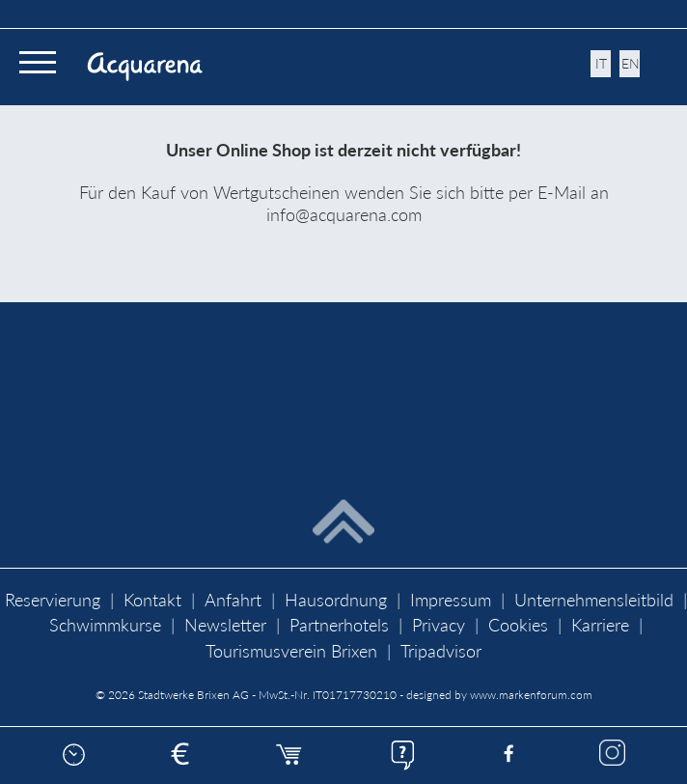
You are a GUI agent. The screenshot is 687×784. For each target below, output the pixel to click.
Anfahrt (233, 600)
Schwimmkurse (105, 625)
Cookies (518, 625)
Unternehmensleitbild (594, 600)
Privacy (439, 625)
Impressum (451, 600)
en (631, 63)
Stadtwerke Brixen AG (193, 695)
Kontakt (152, 600)
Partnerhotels (339, 625)
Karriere (600, 625)
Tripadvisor (441, 651)
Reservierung (53, 600)
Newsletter (225, 625)
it (601, 63)
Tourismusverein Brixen (291, 651)
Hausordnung (336, 600)
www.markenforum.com (531, 695)
